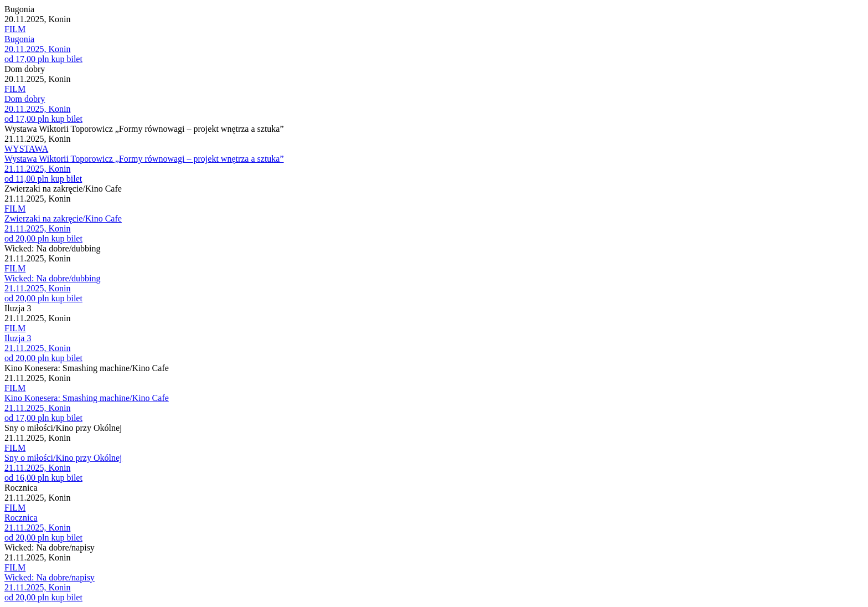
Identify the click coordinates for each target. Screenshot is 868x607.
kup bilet (66, 59)
